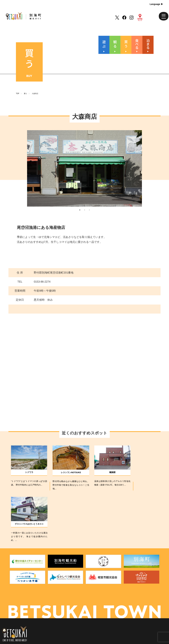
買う (25, 87)
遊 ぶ (72, 593)
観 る (72, 599)
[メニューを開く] (164, 16)
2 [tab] (85, 207)
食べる (72, 610)
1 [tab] (80, 207)
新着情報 (91, 604)
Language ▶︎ (156, 4)
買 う (72, 604)
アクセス (91, 610)
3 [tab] (89, 207)
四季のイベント (95, 593)
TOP (18, 87)
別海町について (95, 599)
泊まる (72, 615)
